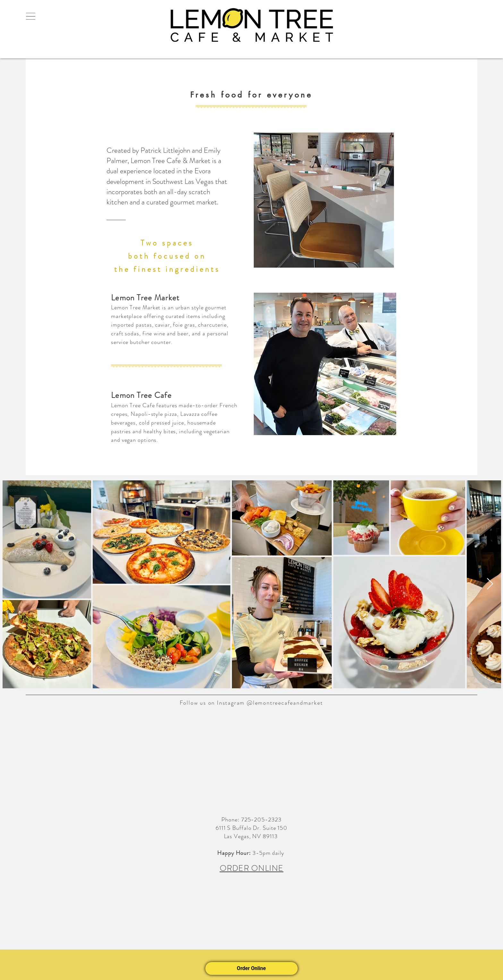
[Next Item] (490, 584)
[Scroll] (13, 490)
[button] (30, 16)
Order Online (251, 968)
